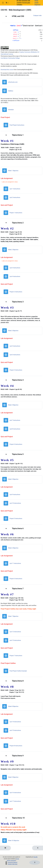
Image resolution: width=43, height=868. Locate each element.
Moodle (36, 857)
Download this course (7, 70)
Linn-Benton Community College (10, 58)
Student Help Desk (13, 864)
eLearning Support (12, 862)
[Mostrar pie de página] (35, 863)
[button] (10, 3)
